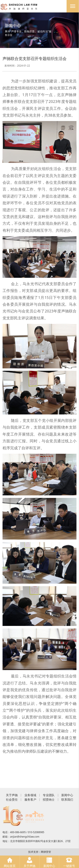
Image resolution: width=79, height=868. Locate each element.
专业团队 (49, 795)
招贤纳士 (49, 799)
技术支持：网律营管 (40, 852)
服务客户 (30, 799)
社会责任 (12, 799)
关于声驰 (12, 795)
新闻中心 (67, 795)
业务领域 (30, 795)
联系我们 (67, 799)
